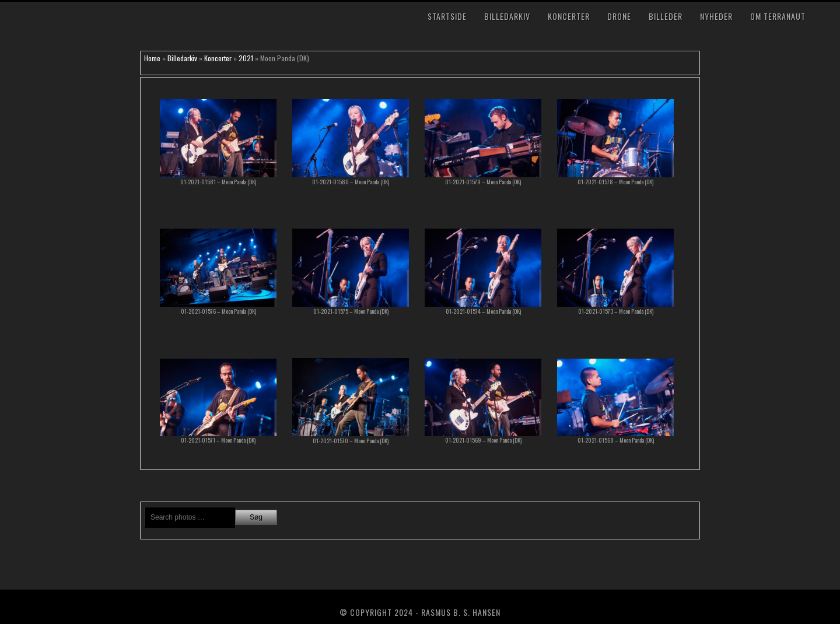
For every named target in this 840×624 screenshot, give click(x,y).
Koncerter (569, 16)
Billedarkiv (507, 16)
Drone (619, 16)
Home (152, 58)
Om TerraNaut (778, 16)
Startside (447, 16)
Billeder (666, 16)
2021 (246, 58)
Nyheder (716, 16)
